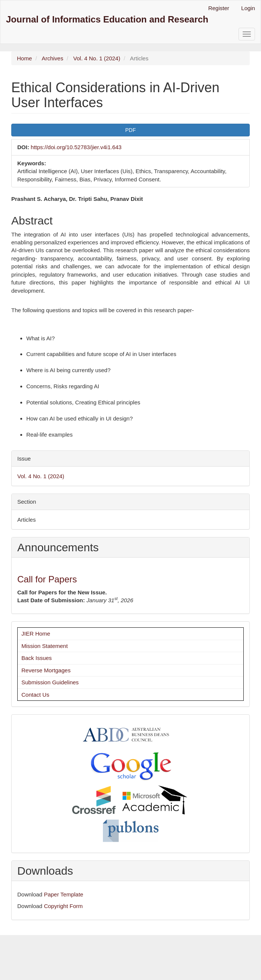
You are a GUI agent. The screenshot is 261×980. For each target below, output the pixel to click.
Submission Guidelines (50, 682)
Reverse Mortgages (46, 670)
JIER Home (36, 634)
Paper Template (64, 894)
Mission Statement (45, 646)
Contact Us (35, 695)
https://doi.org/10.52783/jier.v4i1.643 (76, 147)
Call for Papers (47, 579)
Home (24, 58)
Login (248, 8)
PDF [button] (131, 130)
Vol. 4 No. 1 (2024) (97, 58)
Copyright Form (63, 906)
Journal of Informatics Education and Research (107, 19)
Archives (53, 58)
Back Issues (37, 658)
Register (219, 8)
